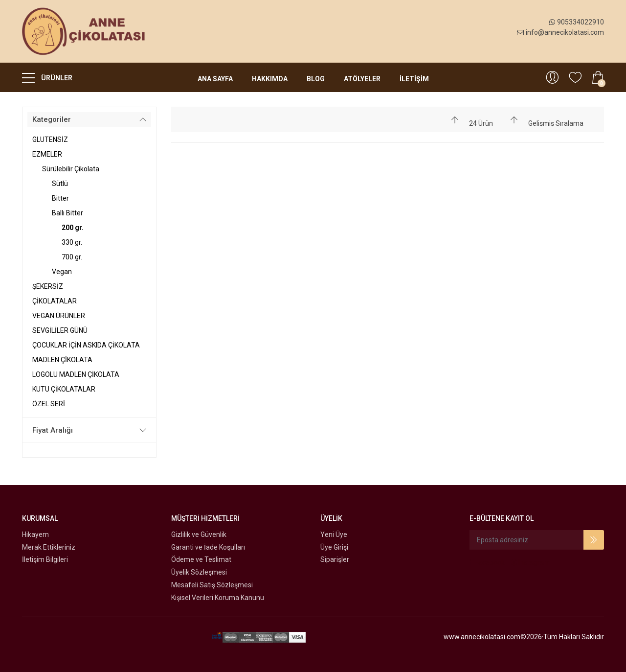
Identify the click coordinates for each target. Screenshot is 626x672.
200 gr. (73, 228)
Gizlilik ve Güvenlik (199, 534)
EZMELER (47, 154)
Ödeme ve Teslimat (201, 559)
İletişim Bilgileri (45, 559)
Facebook (487, 562)
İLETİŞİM (414, 79)
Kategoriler (52, 119)
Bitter (60, 198)
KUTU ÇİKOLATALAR (64, 389)
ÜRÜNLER (47, 77)
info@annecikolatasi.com (560, 32)
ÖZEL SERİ (49, 404)
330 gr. (72, 242)
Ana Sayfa (215, 79)
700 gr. (72, 257)
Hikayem (35, 534)
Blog (316, 79)
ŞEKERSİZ (48, 286)
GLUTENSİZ (50, 139)
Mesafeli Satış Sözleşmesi (212, 585)
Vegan (62, 272)
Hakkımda (270, 79)
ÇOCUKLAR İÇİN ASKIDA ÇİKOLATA (86, 345)
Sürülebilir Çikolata (71, 169)
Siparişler (335, 559)
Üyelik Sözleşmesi (199, 572)
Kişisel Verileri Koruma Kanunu (218, 598)
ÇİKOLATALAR (55, 301)
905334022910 (577, 22)
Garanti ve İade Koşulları (208, 547)
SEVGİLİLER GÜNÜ (60, 330)
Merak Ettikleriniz (49, 547)
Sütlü (60, 184)
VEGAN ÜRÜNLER (59, 316)
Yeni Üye (334, 534)
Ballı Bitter (67, 213)
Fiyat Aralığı (53, 430)
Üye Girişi (334, 547)
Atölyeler (362, 79)
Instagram (531, 562)
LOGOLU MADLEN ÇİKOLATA (76, 374)
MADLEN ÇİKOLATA (62, 360)
